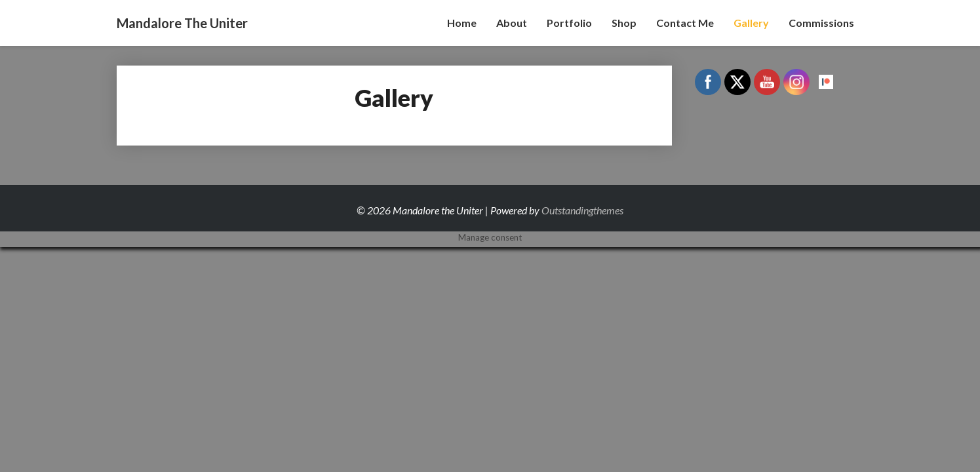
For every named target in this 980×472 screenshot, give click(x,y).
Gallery (751, 23)
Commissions (821, 23)
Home (462, 23)
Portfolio (569, 23)
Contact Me (685, 23)
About (512, 23)
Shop (624, 23)
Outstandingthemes (582, 210)
